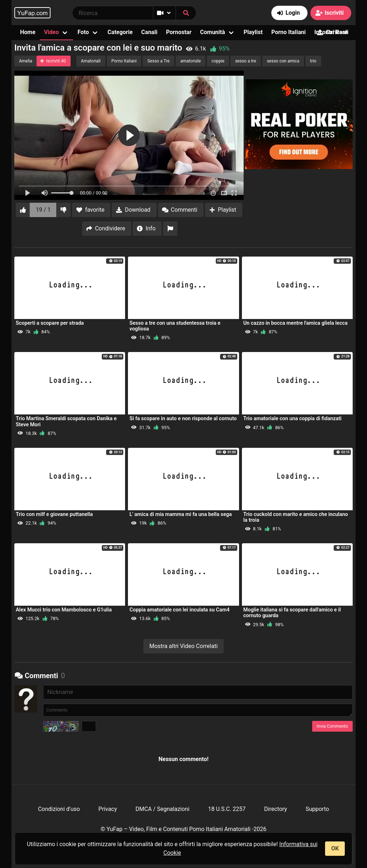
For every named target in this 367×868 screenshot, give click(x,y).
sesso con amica (283, 61)
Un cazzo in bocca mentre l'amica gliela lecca (295, 323)
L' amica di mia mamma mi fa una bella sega (180, 514)
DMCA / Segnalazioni (163, 809)
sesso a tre (246, 61)
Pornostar (179, 32)
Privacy (108, 809)
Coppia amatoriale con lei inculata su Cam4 (179, 610)
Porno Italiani (289, 32)
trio (313, 61)
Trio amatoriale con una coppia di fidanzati (292, 419)
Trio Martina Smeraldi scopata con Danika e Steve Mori (66, 421)
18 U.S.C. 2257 (227, 809)
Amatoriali (91, 61)
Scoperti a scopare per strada (50, 323)
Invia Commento (332, 726)
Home (28, 32)
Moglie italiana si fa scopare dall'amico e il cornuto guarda (292, 613)
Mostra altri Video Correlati (184, 646)
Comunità (213, 32)
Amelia (26, 61)
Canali (149, 32)
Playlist (253, 32)
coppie (218, 61)
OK (335, 848)
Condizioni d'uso (59, 809)
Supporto (317, 809)
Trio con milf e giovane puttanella (54, 514)
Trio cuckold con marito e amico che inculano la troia (296, 517)
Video (51, 32)
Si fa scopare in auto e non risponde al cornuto (183, 419)
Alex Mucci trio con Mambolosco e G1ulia (64, 610)
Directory (276, 809)
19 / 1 (43, 210)
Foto (83, 32)
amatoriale (190, 61)
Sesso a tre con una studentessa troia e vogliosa (175, 326)
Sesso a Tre (158, 61)
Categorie (120, 32)
